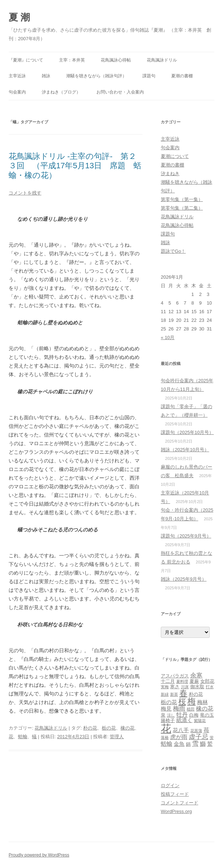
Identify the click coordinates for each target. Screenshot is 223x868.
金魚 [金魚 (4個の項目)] (179, 744)
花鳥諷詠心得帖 (116, 60)
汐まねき (170, 173)
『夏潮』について (26, 60)
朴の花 (90, 728)
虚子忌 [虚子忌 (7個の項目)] (199, 737)
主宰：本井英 (72, 60)
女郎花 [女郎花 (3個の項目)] (207, 681)
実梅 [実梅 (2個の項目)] (165, 687)
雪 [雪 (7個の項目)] (195, 743)
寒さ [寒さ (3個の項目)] (175, 687)
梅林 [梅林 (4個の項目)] (202, 702)
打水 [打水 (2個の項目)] (210, 687)
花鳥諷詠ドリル (162, 60)
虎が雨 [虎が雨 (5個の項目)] (179, 737)
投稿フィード (175, 794)
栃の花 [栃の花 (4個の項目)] (169, 702)
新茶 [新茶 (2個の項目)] (174, 694)
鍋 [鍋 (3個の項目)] (188, 744)
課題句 (149, 76)
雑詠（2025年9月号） (184, 579)
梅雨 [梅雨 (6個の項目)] (179, 708)
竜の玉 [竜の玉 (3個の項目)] (207, 715)
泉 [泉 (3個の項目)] (163, 715)
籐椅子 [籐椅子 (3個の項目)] (168, 720)
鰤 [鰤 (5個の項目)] (203, 744)
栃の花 (109, 728)
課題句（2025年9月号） (186, 536)
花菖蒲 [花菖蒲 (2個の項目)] (196, 731)
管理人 (117, 737)
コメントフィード (179, 803)
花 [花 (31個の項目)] (166, 728)
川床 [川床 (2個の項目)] (185, 687)
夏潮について (175, 156)
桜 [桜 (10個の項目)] (182, 701)
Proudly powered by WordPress (39, 855)
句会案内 (17, 92)
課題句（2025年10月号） (187, 432)
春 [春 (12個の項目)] (183, 693)
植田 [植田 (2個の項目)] (191, 709)
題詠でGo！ (173, 251)
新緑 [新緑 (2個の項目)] (165, 694)
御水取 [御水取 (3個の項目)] (197, 687)
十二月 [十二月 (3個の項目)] (168, 681)
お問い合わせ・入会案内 (120, 92)
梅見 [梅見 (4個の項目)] (166, 709)
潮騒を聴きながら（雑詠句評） (96, 76)
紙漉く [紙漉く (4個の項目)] (184, 720)
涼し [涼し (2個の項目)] (171, 715)
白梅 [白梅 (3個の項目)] (194, 715)
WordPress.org (176, 811)
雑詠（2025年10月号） (185, 450)
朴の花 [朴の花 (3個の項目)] (196, 694)
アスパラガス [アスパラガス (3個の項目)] (175, 676)
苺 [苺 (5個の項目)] (206, 730)
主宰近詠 (17, 76)
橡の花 (128, 728)
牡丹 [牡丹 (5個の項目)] (182, 714)
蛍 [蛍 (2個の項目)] (212, 737)
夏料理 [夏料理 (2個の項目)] (182, 681)
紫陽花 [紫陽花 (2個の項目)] (200, 721)
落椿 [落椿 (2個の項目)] (165, 737)
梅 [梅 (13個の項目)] (192, 701)
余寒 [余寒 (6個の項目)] (196, 675)
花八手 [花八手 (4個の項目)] (181, 730)
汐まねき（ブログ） (61, 92)
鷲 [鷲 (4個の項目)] (210, 744)
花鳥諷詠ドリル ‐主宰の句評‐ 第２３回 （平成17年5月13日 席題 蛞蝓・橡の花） (75, 166)
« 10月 (168, 337)
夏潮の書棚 (182, 76)
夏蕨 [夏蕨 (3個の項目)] (194, 681)
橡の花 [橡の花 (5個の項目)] (205, 708)
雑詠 (46, 76)
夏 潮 (19, 17)
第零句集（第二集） (182, 208)
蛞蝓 (23, 737)
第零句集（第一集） (182, 199)
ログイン (170, 785)
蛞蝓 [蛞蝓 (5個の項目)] (167, 744)
